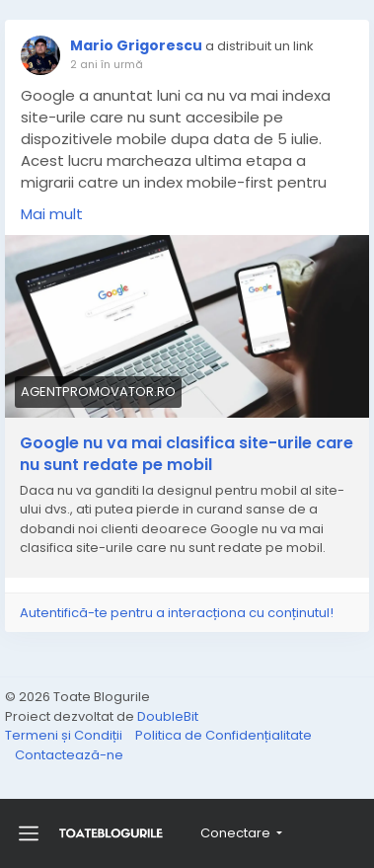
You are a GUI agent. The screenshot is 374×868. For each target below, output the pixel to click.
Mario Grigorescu (136, 45)
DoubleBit (168, 716)
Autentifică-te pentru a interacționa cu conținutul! (177, 613)
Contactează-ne (69, 755)
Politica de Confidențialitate (224, 735)
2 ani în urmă (107, 64)
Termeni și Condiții (65, 735)
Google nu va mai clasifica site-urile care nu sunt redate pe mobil (187, 454)
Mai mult (52, 214)
